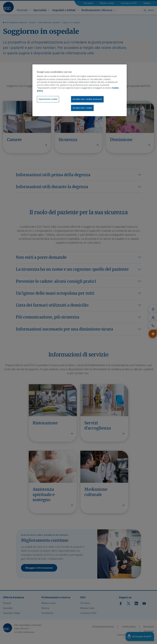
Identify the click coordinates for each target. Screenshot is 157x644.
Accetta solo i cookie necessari (87, 99)
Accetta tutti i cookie (82, 108)
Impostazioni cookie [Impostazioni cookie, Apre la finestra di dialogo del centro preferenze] (48, 99)
